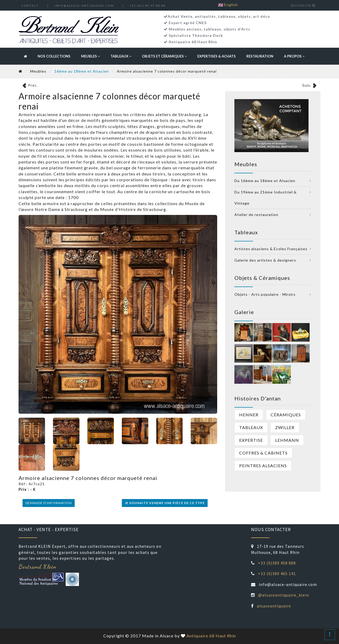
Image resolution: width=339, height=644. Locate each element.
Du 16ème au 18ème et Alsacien (265, 181)
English (228, 5)
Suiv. (307, 85)
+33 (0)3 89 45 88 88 (147, 6)
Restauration (260, 56)
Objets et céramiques (164, 56)
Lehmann (287, 440)
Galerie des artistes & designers (265, 260)
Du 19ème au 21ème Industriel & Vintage (266, 198)
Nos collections (54, 56)
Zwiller (285, 427)
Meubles (90, 56)
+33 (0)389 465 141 (277, 574)
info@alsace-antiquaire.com (84, 6)
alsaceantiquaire (274, 606)
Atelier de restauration (256, 215)
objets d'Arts (237, 29)
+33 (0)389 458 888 (277, 563)
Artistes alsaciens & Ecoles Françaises (271, 249)
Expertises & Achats (217, 56)
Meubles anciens (185, 29)
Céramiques (286, 415)
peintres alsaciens (263, 466)
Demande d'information (49, 503)
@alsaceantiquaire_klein (284, 595)
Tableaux (121, 56)
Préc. (33, 85)
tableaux (213, 29)
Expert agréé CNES (188, 23)
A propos (294, 56)
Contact (30, 6)
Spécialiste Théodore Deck (196, 35)
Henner (249, 415)
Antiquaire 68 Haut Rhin (193, 42)
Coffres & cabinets (263, 453)
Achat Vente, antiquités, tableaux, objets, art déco (219, 16)
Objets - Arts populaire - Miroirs (265, 294)
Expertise (251, 440)
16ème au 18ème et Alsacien (82, 71)
